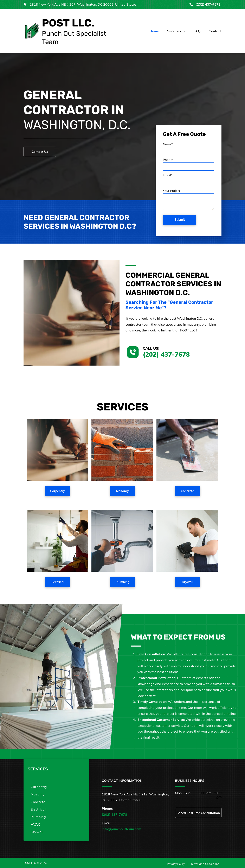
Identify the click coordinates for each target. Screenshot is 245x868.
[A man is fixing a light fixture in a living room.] (58, 541)
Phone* (168, 160)
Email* (168, 175)
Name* (168, 144)
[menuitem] (150, 31)
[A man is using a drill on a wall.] (187, 541)
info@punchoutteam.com (121, 829)
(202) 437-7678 (208, 4)
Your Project (171, 191)
